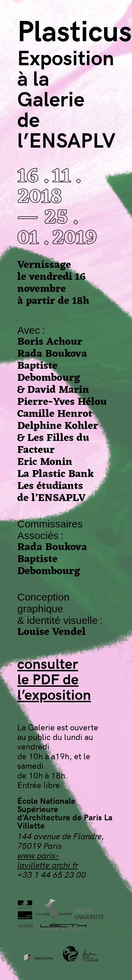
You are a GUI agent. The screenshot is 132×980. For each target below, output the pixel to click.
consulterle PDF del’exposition (54, 679)
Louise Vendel (52, 632)
